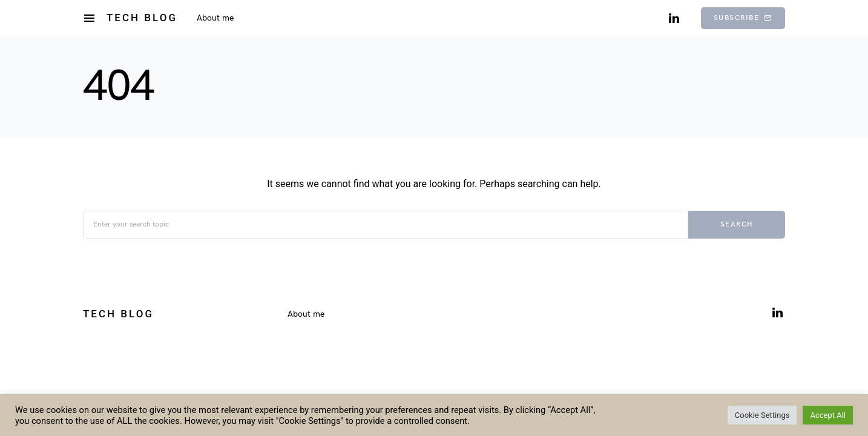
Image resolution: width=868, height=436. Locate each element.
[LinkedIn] (674, 18)
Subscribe (743, 18)
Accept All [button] (828, 415)
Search (737, 224)
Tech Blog (142, 18)
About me (306, 314)
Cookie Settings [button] (762, 415)
